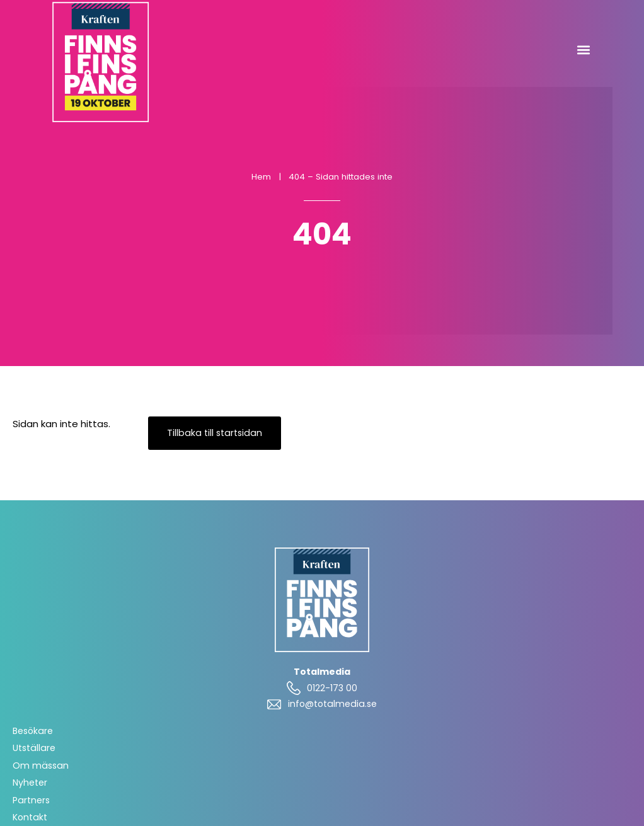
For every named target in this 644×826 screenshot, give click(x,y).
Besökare (33, 731)
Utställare (34, 748)
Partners (31, 800)
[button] (583, 49)
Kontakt (30, 817)
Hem (261, 177)
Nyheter (30, 783)
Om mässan (41, 766)
